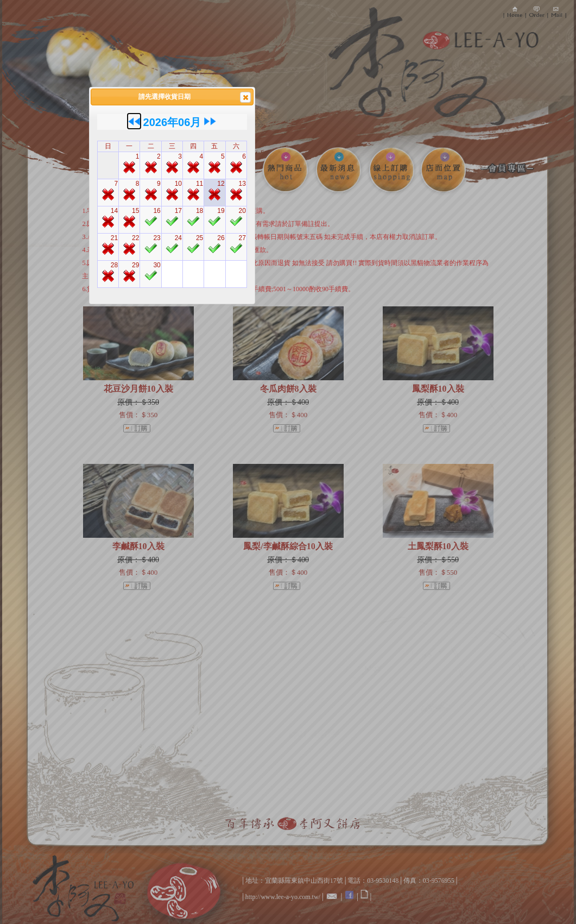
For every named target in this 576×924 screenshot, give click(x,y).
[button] (245, 97)
